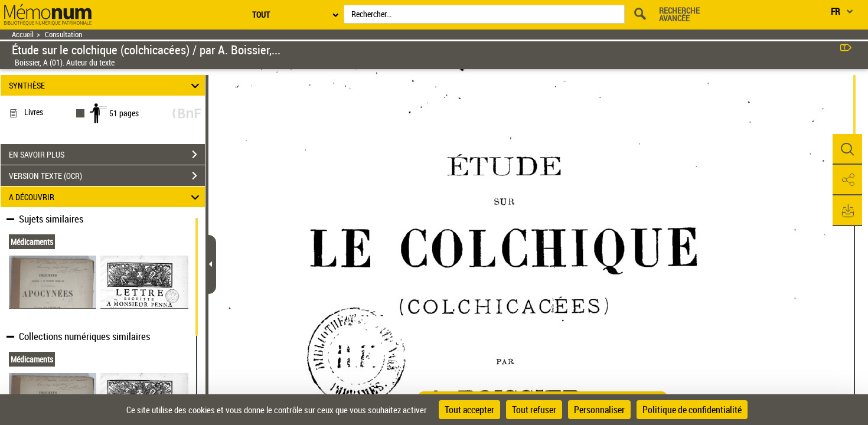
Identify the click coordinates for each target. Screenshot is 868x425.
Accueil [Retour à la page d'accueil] (23, 35)
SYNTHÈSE (106, 85)
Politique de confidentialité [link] (692, 410)
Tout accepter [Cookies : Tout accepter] (469, 410)
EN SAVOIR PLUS (107, 155)
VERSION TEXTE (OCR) (107, 176)
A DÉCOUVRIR (106, 197)
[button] (847, 149)
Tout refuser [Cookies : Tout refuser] (534, 410)
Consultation (63, 35)
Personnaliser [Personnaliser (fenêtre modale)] (599, 410)
